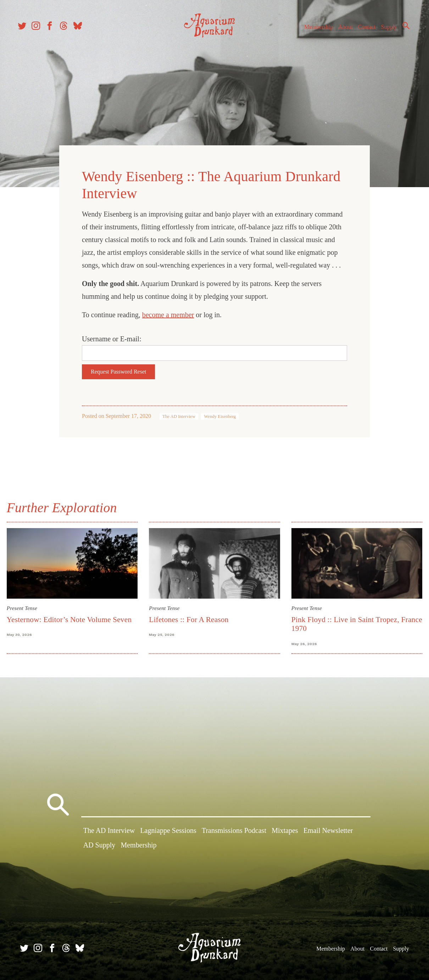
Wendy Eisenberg (220, 413)
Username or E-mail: (112, 336)
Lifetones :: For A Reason (190, 615)
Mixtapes (285, 832)
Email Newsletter (328, 832)
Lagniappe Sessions (168, 832)
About (340, 31)
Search (401, 30)
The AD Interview (179, 413)
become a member (168, 312)
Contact (362, 31)
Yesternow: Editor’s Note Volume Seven (74, 615)
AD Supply (99, 847)
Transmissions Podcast (234, 832)
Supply (384, 31)
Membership (313, 31)
